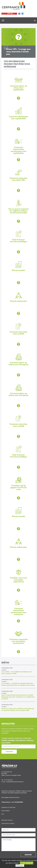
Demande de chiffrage (8, 807)
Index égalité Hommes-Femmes (10, 797)
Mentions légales (7, 820)
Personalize (20, 866)
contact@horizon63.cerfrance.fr (15, 782)
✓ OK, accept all (27, 863)
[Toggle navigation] (3, 20)
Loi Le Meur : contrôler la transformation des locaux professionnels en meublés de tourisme (18, 684)
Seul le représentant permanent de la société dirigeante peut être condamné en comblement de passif (18, 697)
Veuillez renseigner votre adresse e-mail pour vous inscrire (18, 742)
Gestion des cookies (8, 823)
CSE (3, 814)
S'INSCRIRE (9, 752)
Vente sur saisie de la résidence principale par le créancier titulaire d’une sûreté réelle (18, 709)
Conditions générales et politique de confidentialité (16, 738)
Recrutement (6, 811)
